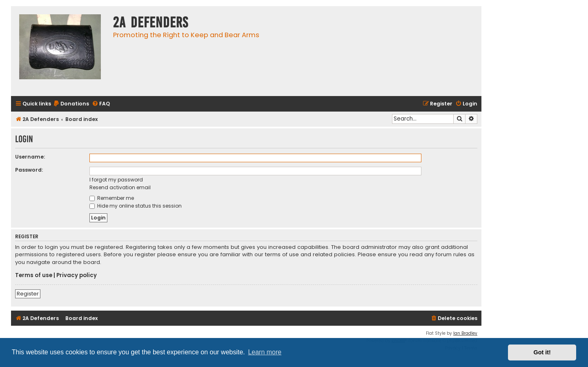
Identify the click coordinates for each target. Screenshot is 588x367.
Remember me (112, 198)
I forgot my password (116, 180)
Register (28, 294)
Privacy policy (77, 275)
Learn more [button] (265, 352)
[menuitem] (71, 104)
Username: (30, 157)
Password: (29, 170)
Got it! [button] (542, 352)
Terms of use (34, 275)
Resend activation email (120, 187)
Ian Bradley (465, 333)
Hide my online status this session (136, 206)
